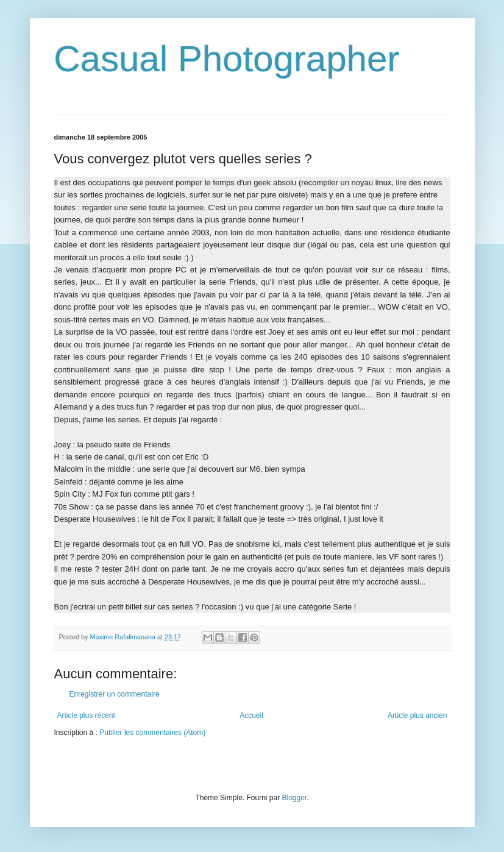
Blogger (295, 798)
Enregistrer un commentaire (115, 694)
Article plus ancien (417, 715)
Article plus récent (86, 715)
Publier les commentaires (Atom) (152, 733)
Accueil (251, 715)
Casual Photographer (227, 59)
